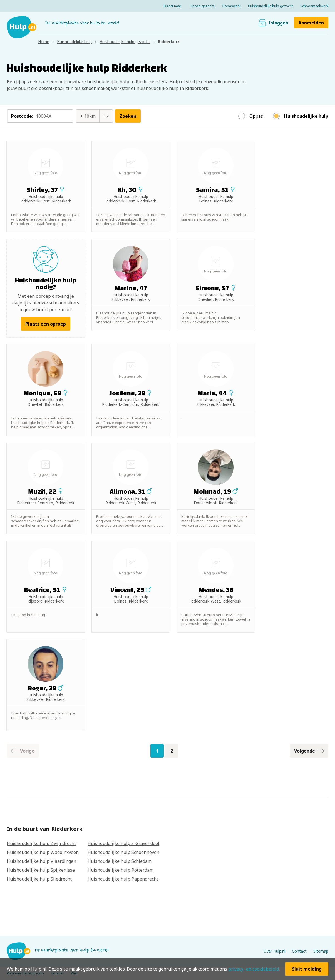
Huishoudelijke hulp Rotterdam (121, 870)
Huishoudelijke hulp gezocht (270, 6)
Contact (299, 951)
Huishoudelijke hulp (306, 116)
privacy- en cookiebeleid (254, 969)
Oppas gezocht (202, 6)
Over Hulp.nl (274, 951)
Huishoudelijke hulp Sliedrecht (39, 879)
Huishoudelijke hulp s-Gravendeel (123, 843)
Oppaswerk (231, 6)
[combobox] (88, 116)
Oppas (256, 116)
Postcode (22, 116)
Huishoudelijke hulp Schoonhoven (123, 852)
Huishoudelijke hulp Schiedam (120, 861)
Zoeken (128, 116)
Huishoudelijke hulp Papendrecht (123, 879)
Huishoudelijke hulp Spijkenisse (41, 870)
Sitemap (321, 951)
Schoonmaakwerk (314, 6)
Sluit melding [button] (307, 969)
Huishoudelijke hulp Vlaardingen (41, 861)
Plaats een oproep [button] (46, 324)
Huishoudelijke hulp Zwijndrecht (41, 843)
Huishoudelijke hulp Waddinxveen (43, 852)
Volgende (309, 751)
